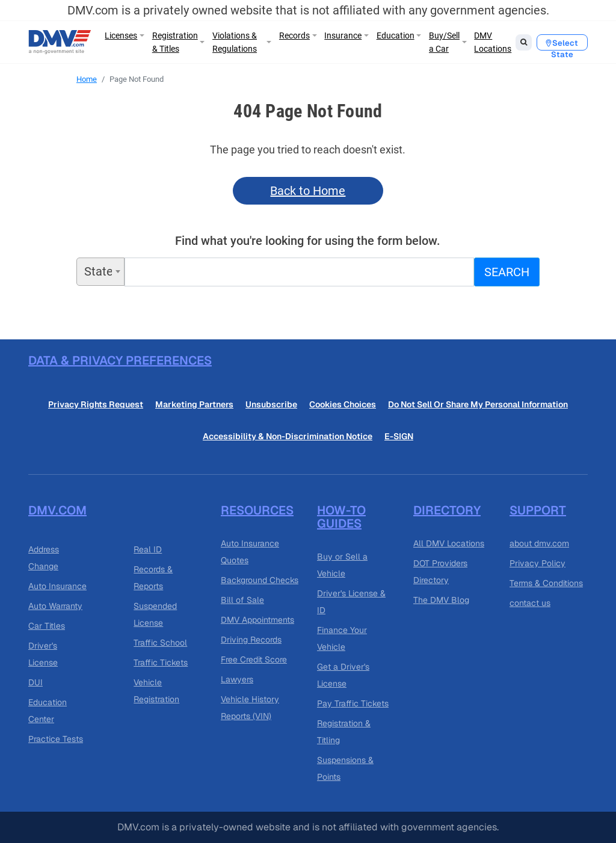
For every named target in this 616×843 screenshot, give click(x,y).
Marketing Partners (194, 404)
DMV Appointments (257, 620)
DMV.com (57, 510)
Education (396, 36)
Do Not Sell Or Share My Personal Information (478, 404)
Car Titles (47, 626)
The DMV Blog (441, 600)
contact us (530, 603)
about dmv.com (539, 543)
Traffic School (160, 643)
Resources (257, 510)
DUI (35, 682)
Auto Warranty (55, 606)
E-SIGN (399, 436)
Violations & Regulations (235, 42)
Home (87, 79)
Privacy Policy (537, 563)
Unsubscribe (271, 404)
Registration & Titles (175, 42)
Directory (447, 510)
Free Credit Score (254, 659)
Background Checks (260, 580)
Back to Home (308, 191)
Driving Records (251, 640)
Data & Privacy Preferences (120, 360)
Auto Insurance (57, 586)
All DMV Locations (449, 543)
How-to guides (341, 517)
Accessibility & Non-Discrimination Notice (288, 436)
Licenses (121, 36)
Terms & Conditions (546, 583)
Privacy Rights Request (96, 404)
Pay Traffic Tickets (353, 703)
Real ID (148, 549)
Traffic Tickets (161, 662)
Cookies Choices (343, 404)
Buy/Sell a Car (444, 42)
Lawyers (237, 679)
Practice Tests (56, 739)
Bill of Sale (242, 600)
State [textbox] (99, 271)
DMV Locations (493, 42)
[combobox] (100, 272)
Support (538, 510)
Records (294, 36)
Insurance (343, 36)
